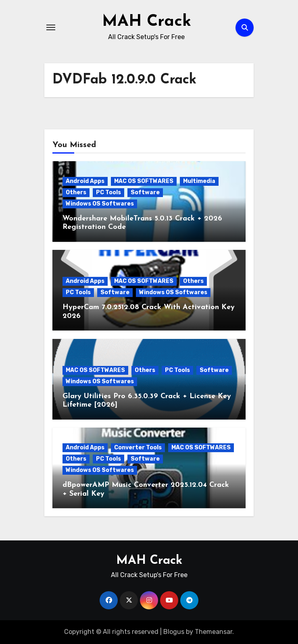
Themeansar (214, 632)
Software (145, 192)
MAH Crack (147, 22)
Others (76, 192)
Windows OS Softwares (100, 204)
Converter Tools (138, 448)
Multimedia (199, 181)
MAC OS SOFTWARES (144, 181)
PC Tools (108, 192)
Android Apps (85, 181)
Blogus (174, 632)
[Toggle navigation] (51, 27)
